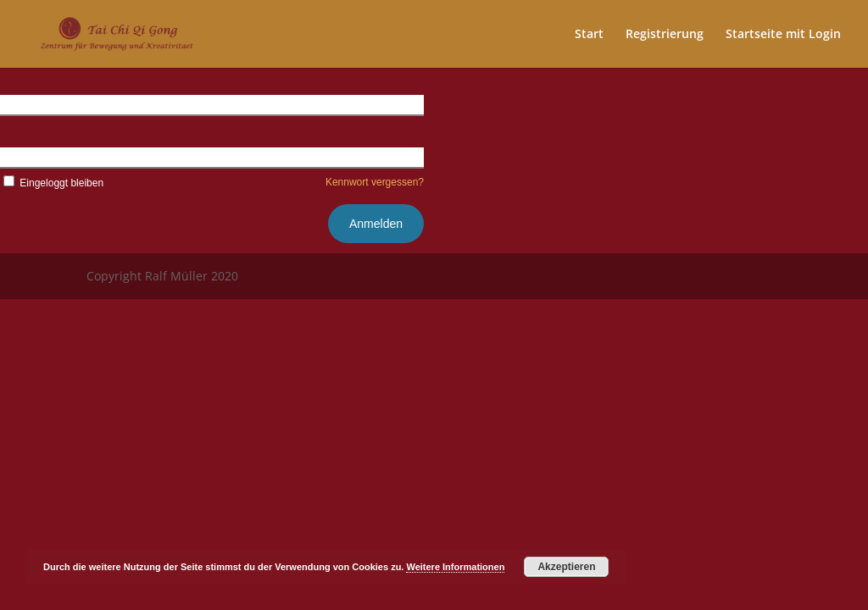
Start (589, 35)
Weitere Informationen (455, 567)
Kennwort (25, 157)
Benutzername (39, 104)
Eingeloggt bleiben (52, 183)
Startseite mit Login (783, 35)
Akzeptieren (566, 567)
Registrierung (665, 35)
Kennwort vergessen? (375, 182)
